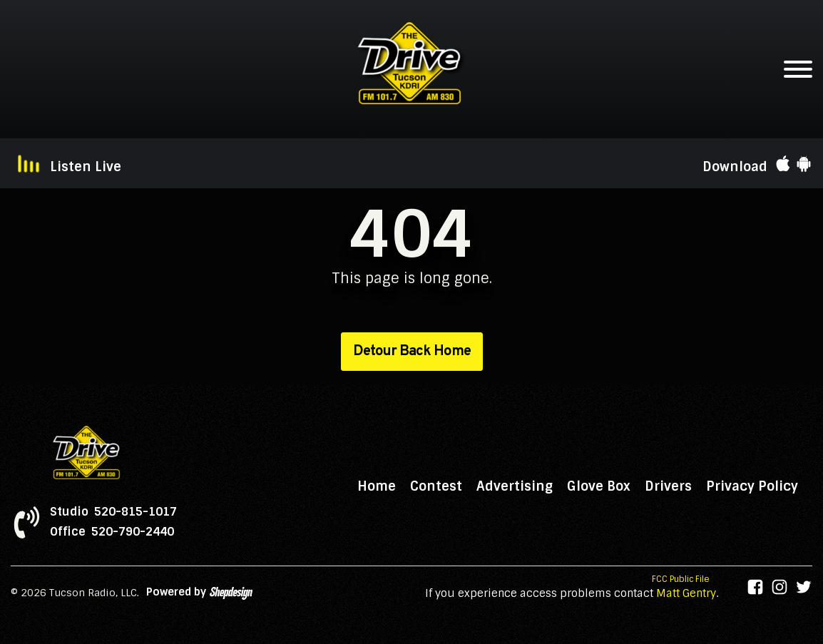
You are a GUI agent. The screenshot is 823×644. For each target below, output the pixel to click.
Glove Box (599, 486)
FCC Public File (681, 579)
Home (377, 486)
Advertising (515, 486)
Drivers (668, 486)
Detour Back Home (412, 352)
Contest (436, 486)
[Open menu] (798, 69)
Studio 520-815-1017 (113, 512)
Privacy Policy (752, 486)
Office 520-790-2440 (112, 532)
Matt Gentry (686, 593)
